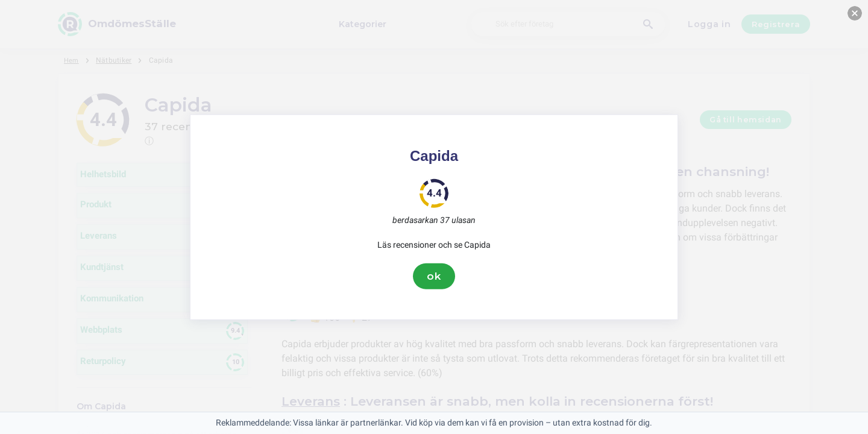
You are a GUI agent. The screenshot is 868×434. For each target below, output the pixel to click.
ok (434, 276)
